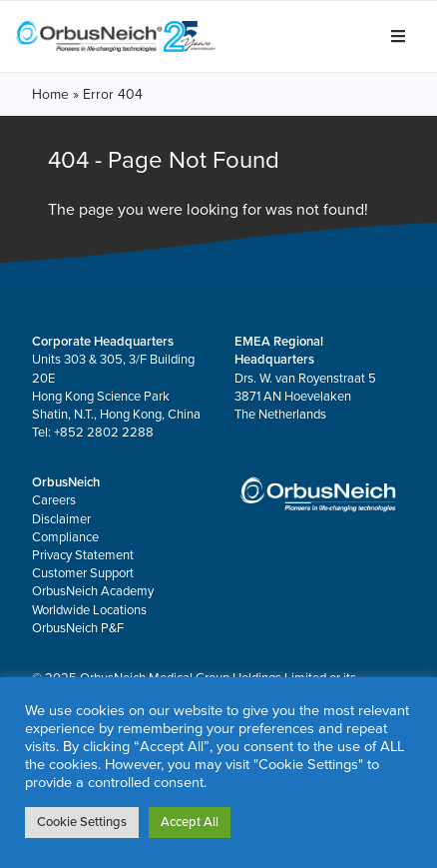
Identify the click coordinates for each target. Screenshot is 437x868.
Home (50, 94)
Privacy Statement (83, 555)
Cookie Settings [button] (82, 822)
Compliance (65, 537)
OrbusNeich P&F (78, 628)
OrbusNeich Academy (93, 591)
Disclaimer (61, 519)
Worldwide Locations (89, 610)
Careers (54, 500)
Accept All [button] (190, 822)
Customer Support (83, 573)
